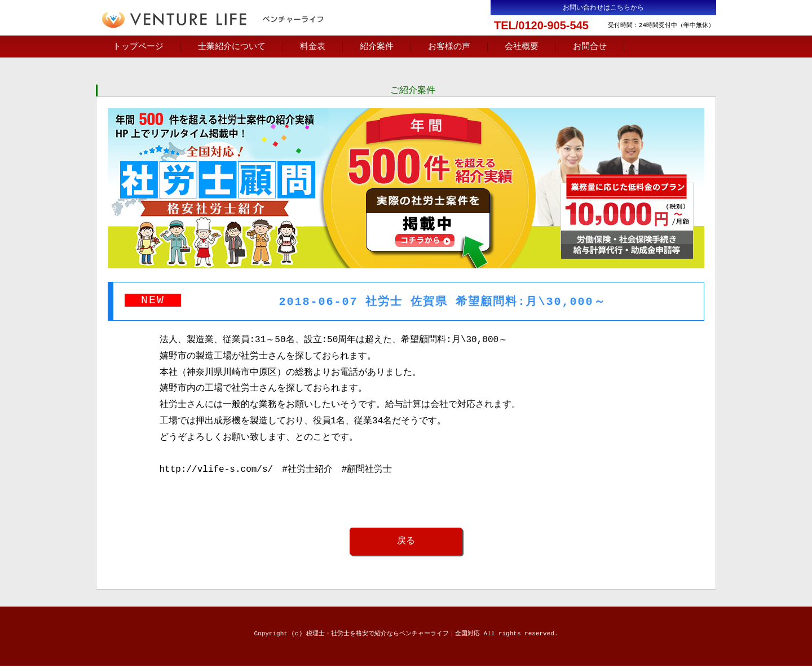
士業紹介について (232, 47)
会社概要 (522, 47)
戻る (406, 543)
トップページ (138, 47)
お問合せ (590, 47)
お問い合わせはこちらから (603, 8)
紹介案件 (377, 47)
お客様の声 (449, 47)
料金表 (313, 47)
